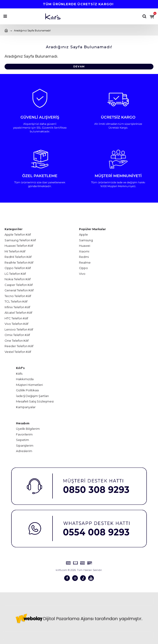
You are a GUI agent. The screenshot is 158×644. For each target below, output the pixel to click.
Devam (79, 66)
